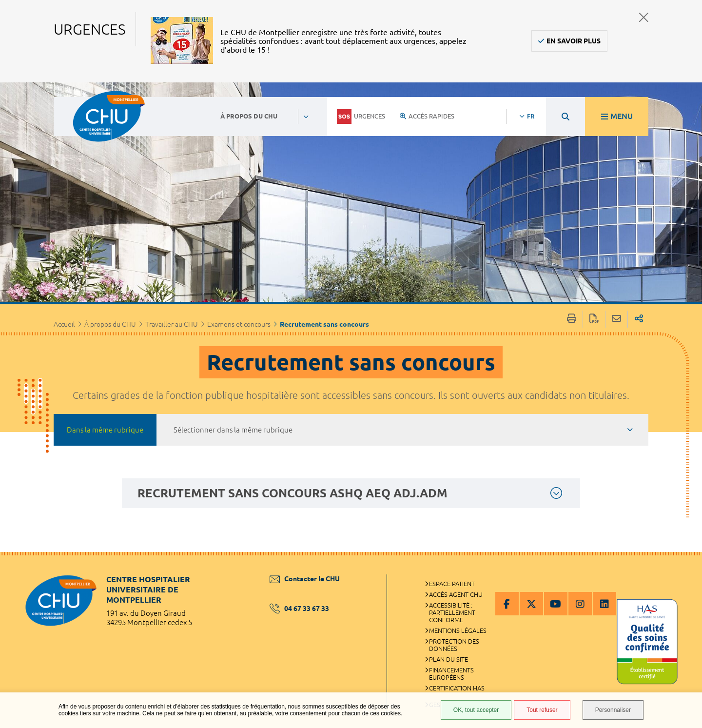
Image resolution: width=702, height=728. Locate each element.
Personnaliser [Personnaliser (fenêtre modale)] (613, 710)
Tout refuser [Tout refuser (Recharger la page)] (542, 710)
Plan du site (448, 659)
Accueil (64, 324)
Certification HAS (457, 688)
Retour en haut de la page (685, 571)
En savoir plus (574, 41)
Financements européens (451, 674)
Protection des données (454, 645)
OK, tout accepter (476, 710)
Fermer (644, 17)
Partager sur (639, 319)
